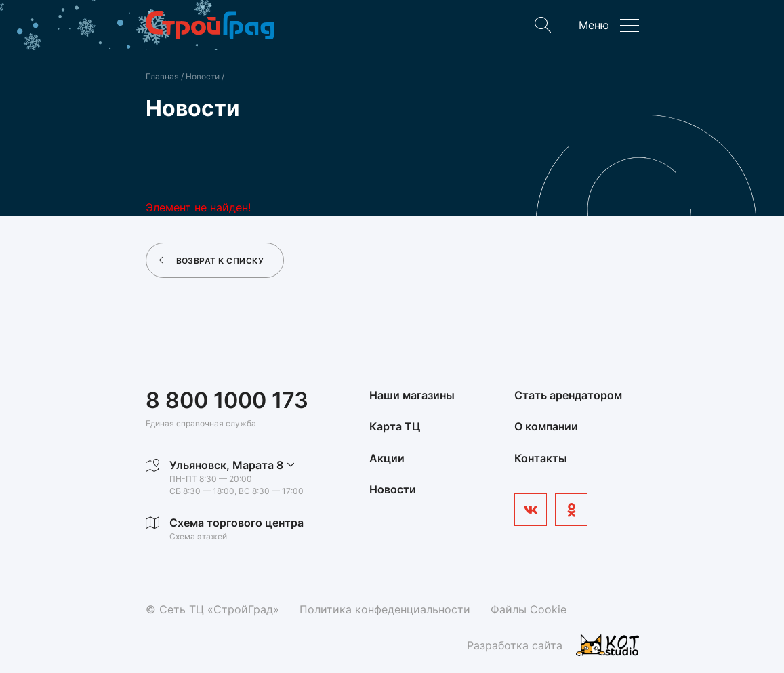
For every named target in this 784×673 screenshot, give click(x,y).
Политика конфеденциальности (385, 609)
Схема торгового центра (236, 523)
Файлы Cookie (529, 609)
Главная (162, 76)
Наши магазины (412, 395)
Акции (387, 458)
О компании (546, 426)
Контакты (541, 458)
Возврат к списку (212, 260)
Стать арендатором (568, 395)
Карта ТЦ (395, 426)
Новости (204, 76)
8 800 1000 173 (227, 400)
